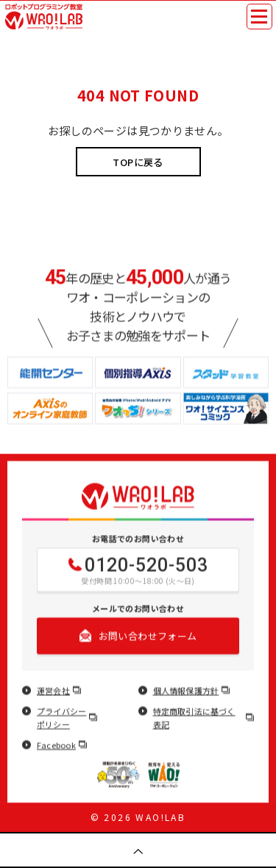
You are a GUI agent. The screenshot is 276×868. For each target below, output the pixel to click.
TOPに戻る (138, 162)
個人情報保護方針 (192, 691)
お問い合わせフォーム (138, 636)
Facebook (62, 745)
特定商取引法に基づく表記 (204, 718)
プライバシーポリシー (67, 718)
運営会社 (59, 691)
